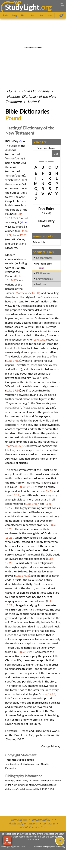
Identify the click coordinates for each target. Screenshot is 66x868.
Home (12, 91)
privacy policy (41, 820)
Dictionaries (43, 273)
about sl (25, 827)
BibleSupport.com (31, 764)
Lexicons (41, 284)
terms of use (19, 820)
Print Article (39, 242)
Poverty (46, 226)
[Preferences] (62, 16)
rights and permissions (23, 823)
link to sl (41, 827)
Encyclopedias (44, 279)
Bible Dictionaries (36, 91)
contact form (33, 839)
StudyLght (22, 7)
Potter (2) (46, 213)
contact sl (49, 823)
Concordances (44, 258)
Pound (41, 268)
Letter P (34, 102)
